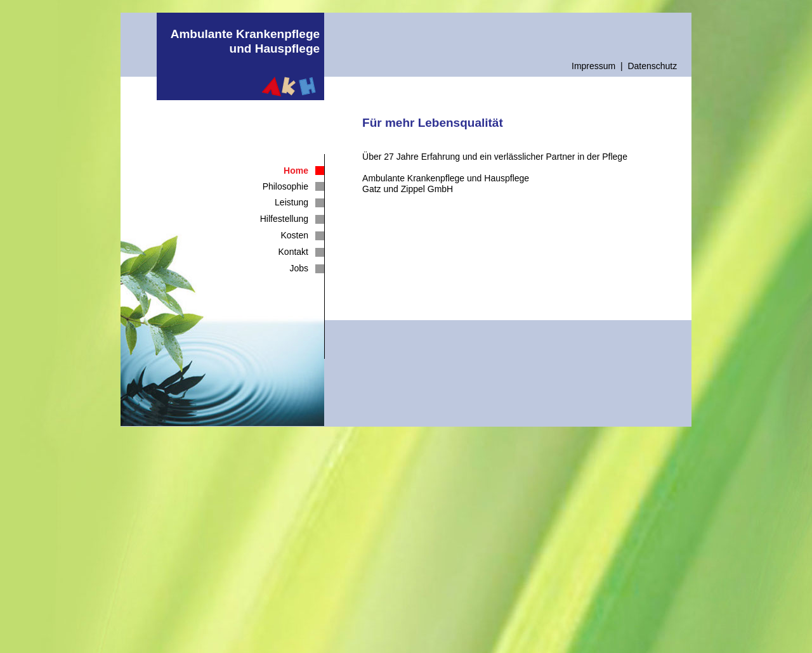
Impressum (593, 66)
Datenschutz (652, 66)
